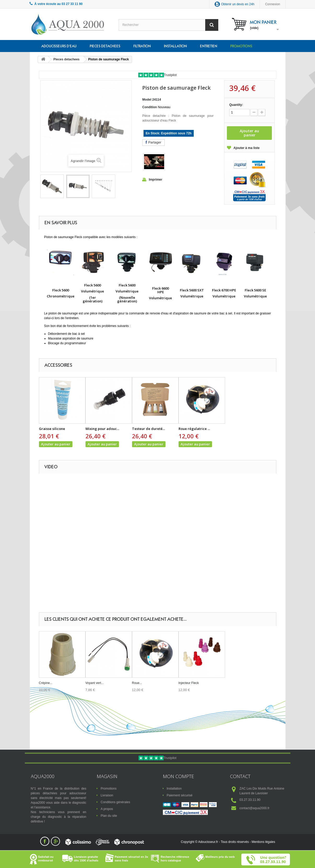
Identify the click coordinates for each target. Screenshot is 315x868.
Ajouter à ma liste (247, 148)
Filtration (142, 46)
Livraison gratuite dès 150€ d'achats (86, 859)
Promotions (241, 46)
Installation (175, 46)
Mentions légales (263, 842)
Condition (150, 107)
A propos (107, 809)
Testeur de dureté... (148, 429)
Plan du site (109, 816)
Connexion (273, 4)
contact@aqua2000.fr (254, 808)
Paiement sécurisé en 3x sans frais (131, 859)
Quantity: (236, 105)
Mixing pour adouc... (102, 429)
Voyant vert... (95, 683)
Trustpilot (170, 75)
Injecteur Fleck (189, 683)
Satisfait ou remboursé (46, 859)
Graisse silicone (52, 429)
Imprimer (155, 180)
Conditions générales (115, 802)
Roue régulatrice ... (194, 429)
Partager (153, 142)
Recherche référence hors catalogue (175, 859)
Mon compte (178, 776)
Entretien (209, 46)
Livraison (107, 795)
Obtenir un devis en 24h (238, 4)
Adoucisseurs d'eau (59, 46)
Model (147, 100)
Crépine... (46, 683)
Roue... (137, 683)
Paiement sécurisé (180, 795)
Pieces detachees (105, 46)
